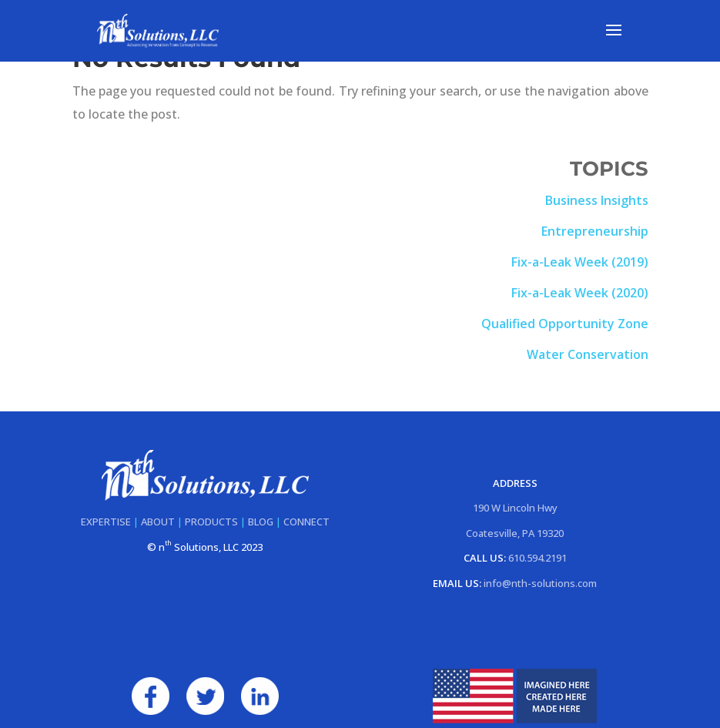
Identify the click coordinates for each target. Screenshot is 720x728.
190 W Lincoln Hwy (515, 508)
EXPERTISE (106, 522)
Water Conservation (588, 354)
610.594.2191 (537, 558)
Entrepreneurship (595, 231)
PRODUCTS (211, 522)
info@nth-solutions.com (540, 583)
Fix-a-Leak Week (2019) (580, 262)
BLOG (261, 522)
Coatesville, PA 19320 (515, 533)
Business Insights (597, 200)
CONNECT (306, 522)
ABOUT (158, 522)
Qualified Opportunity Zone (565, 324)
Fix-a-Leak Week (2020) (580, 293)
